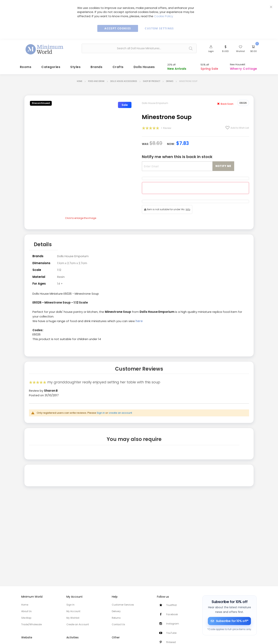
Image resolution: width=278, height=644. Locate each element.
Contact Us (118, 624)
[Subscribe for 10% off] (229, 621)
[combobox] (139, 48)
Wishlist (240, 51)
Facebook (172, 614)
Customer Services (123, 605)
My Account (73, 611)
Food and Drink (96, 80)
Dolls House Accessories (124, 80)
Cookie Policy (164, 16)
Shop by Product (152, 80)
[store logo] (45, 48)
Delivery (116, 611)
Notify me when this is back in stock (177, 155)
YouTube (171, 633)
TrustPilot (171, 605)
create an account (120, 410)
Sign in (101, 410)
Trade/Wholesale (31, 624)
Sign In (70, 605)
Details (43, 242)
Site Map (26, 618)
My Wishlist (73, 618)
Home (80, 80)
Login (211, 51)
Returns (116, 618)
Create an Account (78, 624)
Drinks (170, 80)
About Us (26, 611)
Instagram (173, 624)
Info (188, 208)
